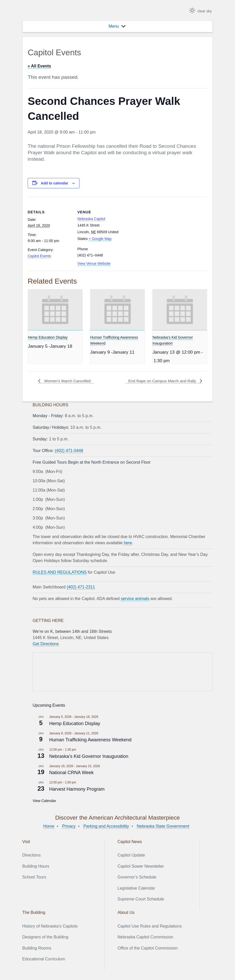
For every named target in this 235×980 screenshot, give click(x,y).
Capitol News (130, 842)
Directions (31, 855)
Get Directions (46, 644)
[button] (114, 26)
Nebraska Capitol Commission (145, 937)
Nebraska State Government (163, 826)
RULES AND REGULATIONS (60, 572)
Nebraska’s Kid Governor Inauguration (89, 756)
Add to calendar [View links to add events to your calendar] (55, 183)
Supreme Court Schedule (141, 899)
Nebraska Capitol (91, 219)
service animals (135, 599)
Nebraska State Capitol (52, 11)
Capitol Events (39, 256)
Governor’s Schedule (137, 877)
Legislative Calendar (136, 888)
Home (49, 826)
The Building (34, 912)
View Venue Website (94, 263)
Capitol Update (131, 855)
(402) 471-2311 (81, 587)
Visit (26, 842)
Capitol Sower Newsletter (141, 866)
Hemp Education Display (48, 337)
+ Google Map (100, 239)
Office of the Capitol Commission (148, 948)
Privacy (69, 826)
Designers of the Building (45, 937)
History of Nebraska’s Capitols (50, 926)
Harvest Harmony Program (77, 789)
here (128, 543)
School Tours (34, 877)
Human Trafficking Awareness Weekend (90, 740)
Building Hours (36, 866)
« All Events (39, 66)
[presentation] (55, 310)
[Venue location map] (154, 232)
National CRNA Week (71, 773)
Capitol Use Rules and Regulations (150, 926)
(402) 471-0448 (69, 451)
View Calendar (44, 801)
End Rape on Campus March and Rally (161, 381)
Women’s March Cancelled (68, 381)
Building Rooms (37, 948)
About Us (126, 912)
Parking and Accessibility (106, 826)
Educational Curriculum (44, 959)
